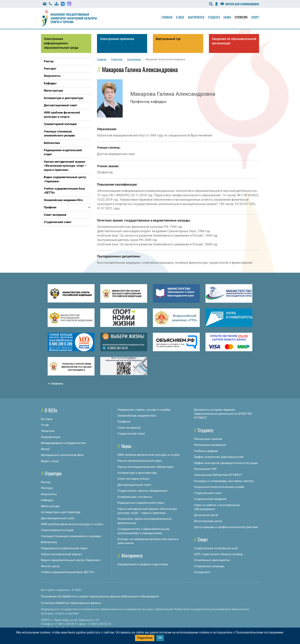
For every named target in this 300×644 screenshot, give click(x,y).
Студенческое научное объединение (142, 491)
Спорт (255, 17)
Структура (241, 17)
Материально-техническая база (62, 455)
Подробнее (145, 638)
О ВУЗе (51, 410)
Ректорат (47, 488)
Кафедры (47, 500)
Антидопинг (202, 572)
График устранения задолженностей (219, 457)
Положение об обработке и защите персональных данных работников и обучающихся (100, 596)
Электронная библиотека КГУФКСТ (218, 475)
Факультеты (49, 494)
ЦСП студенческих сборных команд (218, 554)
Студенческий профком (210, 499)
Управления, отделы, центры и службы (144, 410)
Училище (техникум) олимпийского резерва (71, 536)
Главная (167, 17)
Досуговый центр (206, 515)
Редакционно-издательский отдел (64, 548)
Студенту (214, 17)
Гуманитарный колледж (57, 530)
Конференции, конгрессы (135, 497)
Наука (227, 17)
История (47, 419)
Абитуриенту (196, 17)
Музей (45, 449)
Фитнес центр (50, 566)
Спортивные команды (209, 566)
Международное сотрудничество (63, 443)
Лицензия (48, 431)
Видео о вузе (50, 461)
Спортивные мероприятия (212, 560)
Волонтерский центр (208, 521)
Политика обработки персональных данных (71, 603)
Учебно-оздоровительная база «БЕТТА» (68, 572)
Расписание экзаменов (210, 445)
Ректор (46, 482)
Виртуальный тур (168, 39)
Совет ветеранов (129, 428)
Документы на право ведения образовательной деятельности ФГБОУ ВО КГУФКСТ (223, 414)
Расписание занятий (208, 439)
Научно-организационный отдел (140, 461)
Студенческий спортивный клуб (216, 548)
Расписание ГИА (205, 469)
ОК (160, 638)
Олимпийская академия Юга (137, 416)
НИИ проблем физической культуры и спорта (72, 524)
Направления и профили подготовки (143, 564)
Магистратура (50, 506)
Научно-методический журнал (61, 554)
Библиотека (49, 542)
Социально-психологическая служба (219, 487)
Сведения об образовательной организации (234, 41)
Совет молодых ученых (133, 479)
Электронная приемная (117, 39)
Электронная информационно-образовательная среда (61, 43)
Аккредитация (51, 437)
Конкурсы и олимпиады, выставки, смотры (224, 481)
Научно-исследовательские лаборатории (146, 467)
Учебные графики (206, 451)
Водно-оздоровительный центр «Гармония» (71, 560)
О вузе (180, 17)
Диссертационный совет (58, 518)
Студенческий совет (131, 434)
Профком (124, 422)
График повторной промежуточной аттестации (226, 463)
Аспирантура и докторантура (61, 512)
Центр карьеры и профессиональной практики (226, 527)
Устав (45, 425)
